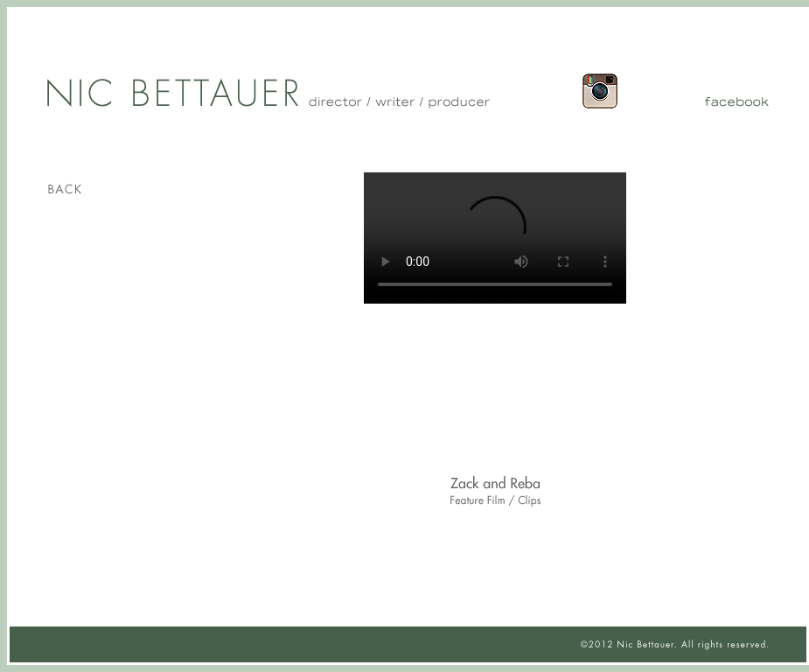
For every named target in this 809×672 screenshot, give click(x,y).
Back (121, 189)
